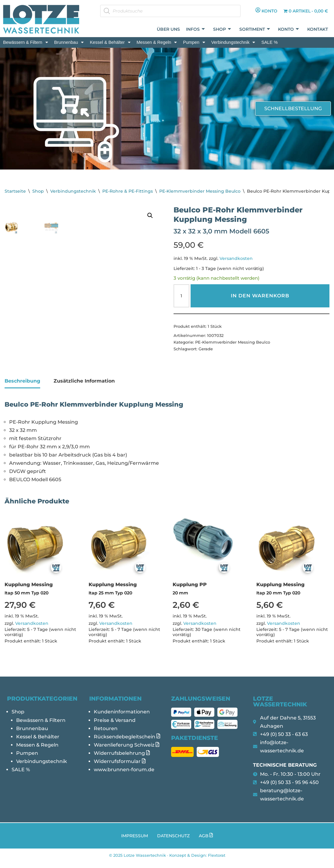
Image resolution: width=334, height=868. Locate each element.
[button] (26, 42)
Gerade (206, 349)
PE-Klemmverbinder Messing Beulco (200, 191)
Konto (289, 29)
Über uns (170, 29)
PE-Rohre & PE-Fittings (128, 191)
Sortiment (255, 29)
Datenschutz (173, 842)
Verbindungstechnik (233, 42)
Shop (223, 29)
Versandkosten (236, 259)
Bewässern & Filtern (26, 42)
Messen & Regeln (157, 42)
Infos (197, 29)
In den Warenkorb (260, 296)
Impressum (135, 842)
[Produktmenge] (181, 296)
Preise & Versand (115, 726)
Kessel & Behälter (110, 42)
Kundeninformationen (122, 717)
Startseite (15, 191)
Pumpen (194, 42)
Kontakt (318, 29)
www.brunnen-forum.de (124, 775)
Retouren (106, 734)
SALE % (269, 42)
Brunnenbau (69, 42)
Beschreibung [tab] (22, 386)
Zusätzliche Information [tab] (84, 386)
